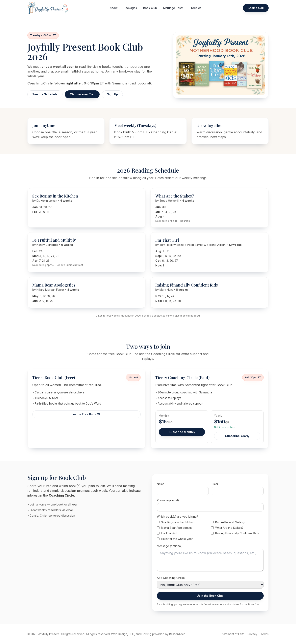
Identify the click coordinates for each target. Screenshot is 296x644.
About (114, 8)
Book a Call (256, 8)
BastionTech (177, 634)
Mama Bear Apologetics (175, 528)
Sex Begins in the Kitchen (176, 522)
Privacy (252, 634)
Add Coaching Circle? (171, 578)
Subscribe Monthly (182, 432)
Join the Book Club (210, 596)
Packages (130, 8)
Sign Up (112, 94)
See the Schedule (45, 94)
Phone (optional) (168, 500)
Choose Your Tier (82, 94)
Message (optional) (170, 546)
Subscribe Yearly (237, 436)
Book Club (150, 8)
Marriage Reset (173, 8)
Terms (265, 634)
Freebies (196, 8)
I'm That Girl (167, 533)
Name (161, 484)
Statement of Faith (233, 634)
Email (215, 484)
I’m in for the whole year (175, 539)
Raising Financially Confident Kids (235, 533)
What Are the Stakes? (227, 528)
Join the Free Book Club (86, 414)
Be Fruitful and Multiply (228, 522)
